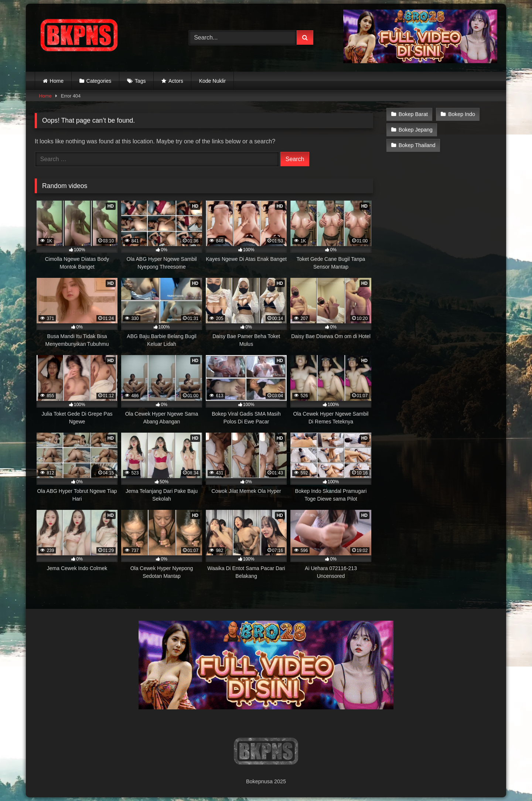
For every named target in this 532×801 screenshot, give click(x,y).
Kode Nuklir (212, 81)
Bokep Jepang (416, 130)
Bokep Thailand (417, 145)
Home (57, 81)
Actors (176, 81)
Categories (99, 81)
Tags (140, 81)
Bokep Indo (462, 114)
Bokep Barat (413, 114)
